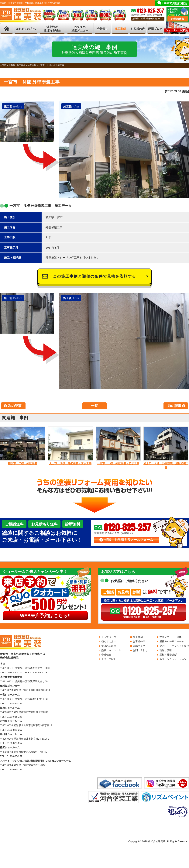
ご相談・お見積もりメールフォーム (127, 540)
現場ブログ (155, 29)
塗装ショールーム (111, 650)
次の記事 (15, 406)
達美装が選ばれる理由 (52, 29)
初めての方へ (109, 641)
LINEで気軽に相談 (175, 3)
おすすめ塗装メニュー (80, 29)
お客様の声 (138, 29)
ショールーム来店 (177, 30)
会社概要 (106, 655)
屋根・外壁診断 (168, 655)
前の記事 (174, 406)
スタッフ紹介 (109, 659)
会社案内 (103, 29)
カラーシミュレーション (173, 659)
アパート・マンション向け (174, 646)
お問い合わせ (140, 650)
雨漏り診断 (166, 650)
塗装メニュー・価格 (171, 637)
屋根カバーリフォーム (172, 641)
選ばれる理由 (109, 646)
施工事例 (120, 29)
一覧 (94, 406)
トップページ (109, 637)
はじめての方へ (26, 29)
